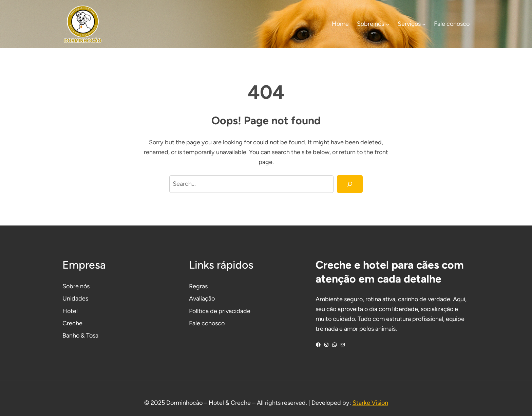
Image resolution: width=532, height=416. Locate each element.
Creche (72, 323)
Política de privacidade (220, 311)
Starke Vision (370, 403)
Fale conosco (207, 323)
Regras (198, 286)
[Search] (350, 184)
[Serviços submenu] (424, 24)
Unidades (75, 299)
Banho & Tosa (80, 336)
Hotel (70, 311)
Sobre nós (76, 286)
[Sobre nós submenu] (388, 24)
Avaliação (202, 299)
